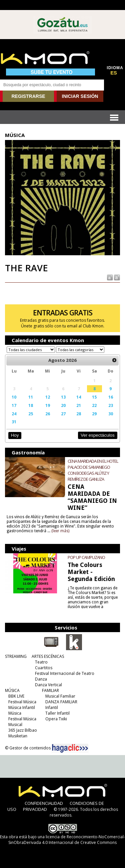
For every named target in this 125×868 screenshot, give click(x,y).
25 (31, 414)
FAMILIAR (50, 690)
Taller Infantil (57, 713)
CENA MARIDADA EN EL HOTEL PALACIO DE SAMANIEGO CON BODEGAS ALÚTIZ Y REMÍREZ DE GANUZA (93, 470)
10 (14, 397)
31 (14, 422)
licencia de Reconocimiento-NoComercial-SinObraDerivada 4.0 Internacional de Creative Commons (67, 840)
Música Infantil (22, 707)
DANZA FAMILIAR (61, 702)
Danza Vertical (48, 685)
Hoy (15, 435)
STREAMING (16, 656)
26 (48, 414)
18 (31, 405)
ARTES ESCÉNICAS (48, 656)
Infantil (52, 707)
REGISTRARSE (28, 96)
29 (94, 414)
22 (94, 405)
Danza (41, 679)
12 (48, 397)
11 (31, 397)
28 (79, 414)
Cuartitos (44, 668)
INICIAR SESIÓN (80, 96)
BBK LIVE (16, 696)
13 (63, 397)
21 (79, 405)
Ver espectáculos (98, 435)
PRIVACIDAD (35, 809)
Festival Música (22, 702)
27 (63, 414)
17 (14, 405)
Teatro (41, 662)
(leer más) (60, 531)
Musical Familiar (60, 696)
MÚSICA (12, 690)
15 (94, 397)
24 (14, 414)
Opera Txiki (56, 719)
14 (79, 397)
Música (15, 713)
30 (111, 414)
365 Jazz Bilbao (23, 730)
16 (111, 397)
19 (48, 405)
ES (114, 73)
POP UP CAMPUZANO (86, 557)
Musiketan (18, 736)
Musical (15, 725)
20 (63, 405)
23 (111, 405)
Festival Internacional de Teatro (65, 673)
